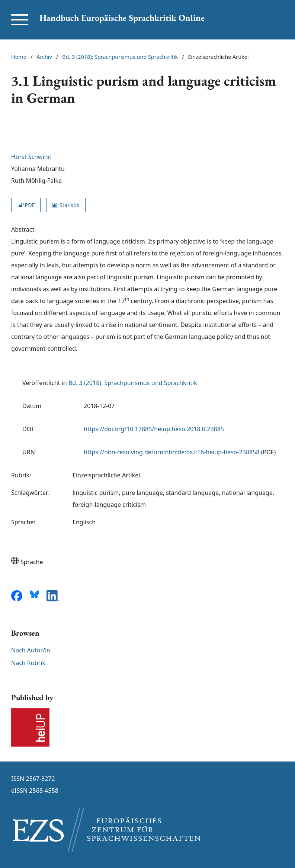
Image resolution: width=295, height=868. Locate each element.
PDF (26, 205)
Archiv (44, 57)
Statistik (66, 205)
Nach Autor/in (31, 650)
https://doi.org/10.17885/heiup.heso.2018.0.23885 (154, 429)
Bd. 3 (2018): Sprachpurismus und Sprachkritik (120, 57)
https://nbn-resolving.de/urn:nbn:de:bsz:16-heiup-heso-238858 (172, 452)
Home (19, 57)
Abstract (23, 229)
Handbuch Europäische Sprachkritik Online (122, 18)
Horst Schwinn (31, 157)
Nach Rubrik (28, 663)
